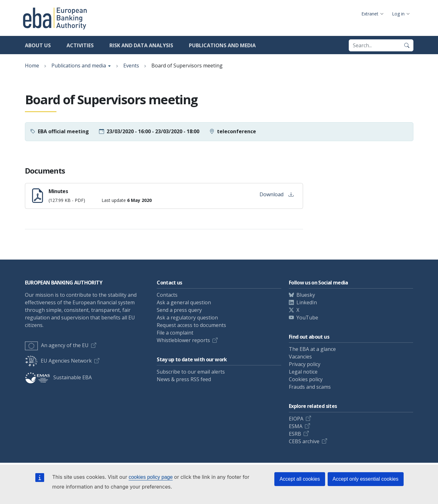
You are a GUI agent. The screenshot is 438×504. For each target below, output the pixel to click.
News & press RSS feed (184, 379)
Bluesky (306, 295)
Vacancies (300, 357)
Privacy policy (305, 364)
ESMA (296, 426)
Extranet (370, 14)
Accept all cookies (300, 479)
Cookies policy (306, 379)
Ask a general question (184, 302)
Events (131, 66)
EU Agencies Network (58, 361)
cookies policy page (151, 477)
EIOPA (296, 419)
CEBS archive (304, 441)
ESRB (295, 434)
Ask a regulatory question (187, 318)
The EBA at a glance (312, 349)
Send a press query (179, 310)
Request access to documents (191, 325)
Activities (80, 45)
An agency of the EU (57, 345)
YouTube (307, 318)
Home (32, 66)
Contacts (167, 295)
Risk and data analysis (141, 45)
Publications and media (222, 45)
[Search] (407, 45)
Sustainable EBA (58, 377)
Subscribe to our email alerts (191, 372)
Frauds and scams (310, 387)
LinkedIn (307, 302)
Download (277, 194)
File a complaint (175, 333)
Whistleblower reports (183, 340)
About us (38, 45)
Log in (398, 14)
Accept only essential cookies (366, 479)
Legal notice (303, 372)
